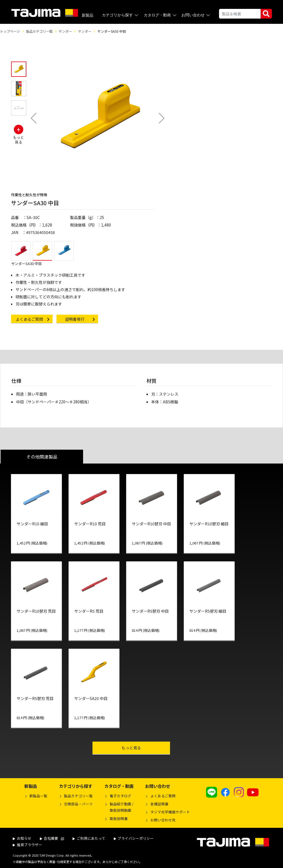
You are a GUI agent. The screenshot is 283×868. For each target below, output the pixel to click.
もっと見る (143, 748)
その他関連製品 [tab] (42, 457)
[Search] (240, 14)
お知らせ (22, 838)
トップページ (10, 31)
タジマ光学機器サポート (170, 812)
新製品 (88, 15)
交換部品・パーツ (78, 804)
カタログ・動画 (160, 15)
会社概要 (52, 838)
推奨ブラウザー (27, 845)
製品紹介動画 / (119, 808)
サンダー (65, 31)
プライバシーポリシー (134, 838)
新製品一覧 (38, 796)
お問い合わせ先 (163, 820)
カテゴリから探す (121, 15)
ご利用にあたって (89, 838)
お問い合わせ (196, 15)
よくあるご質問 (163, 796)
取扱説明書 (119, 819)
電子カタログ (120, 796)
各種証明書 (159, 804)
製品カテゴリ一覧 (39, 31)
